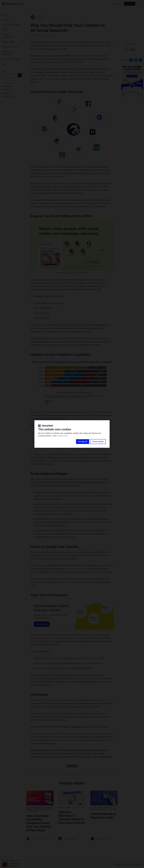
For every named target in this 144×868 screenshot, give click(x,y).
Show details (98, 442)
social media (72, 766)
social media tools (54, 461)
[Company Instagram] (16, 860)
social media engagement (77, 283)
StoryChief (47, 727)
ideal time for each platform (96, 522)
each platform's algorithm (93, 415)
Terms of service (135, 864)
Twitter (92, 72)
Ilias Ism (41, 18)
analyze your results (90, 635)
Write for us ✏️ (9, 97)
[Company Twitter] (12, 860)
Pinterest (35, 76)
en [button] (140, 4)
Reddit (43, 76)
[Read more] (40, 798)
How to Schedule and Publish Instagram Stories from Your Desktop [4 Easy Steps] (39, 823)
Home (5, 20)
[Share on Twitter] (136, 60)
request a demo (52, 753)
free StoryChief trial (84, 753)
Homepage (7, 86)
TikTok (83, 72)
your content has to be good (88, 552)
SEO (5, 30)
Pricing (5, 93)
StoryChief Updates (12, 59)
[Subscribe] (20, 75)
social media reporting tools (74, 638)
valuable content (71, 56)
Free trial (6, 90)
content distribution (64, 700)
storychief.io (117, 4)
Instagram (74, 72)
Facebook (63, 72)
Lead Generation (10, 47)
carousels (50, 79)
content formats (93, 76)
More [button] (6, 65)
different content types (92, 658)
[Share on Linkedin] (140, 60)
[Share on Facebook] (131, 60)
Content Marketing (11, 25)
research (79, 569)
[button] (132, 47)
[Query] (10, 75)
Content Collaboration (9, 36)
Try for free (130, 4)
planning (69, 569)
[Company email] (4, 860)
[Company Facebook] (8, 860)
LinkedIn (100, 72)
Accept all (83, 442)
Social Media (9, 42)
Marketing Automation (8, 53)
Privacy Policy (120, 864)
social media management (58, 183)
